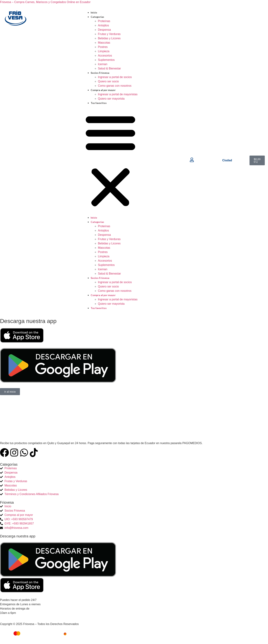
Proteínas (104, 21)
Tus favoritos (99, 103)
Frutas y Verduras (109, 34)
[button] (110, 160)
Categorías (97, 17)
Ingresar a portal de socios (115, 77)
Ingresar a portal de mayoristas (118, 94)
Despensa (104, 30)
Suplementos (106, 60)
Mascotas (104, 43)
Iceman (102, 64)
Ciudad (227, 160)
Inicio (94, 12)
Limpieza (104, 51)
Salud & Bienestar (109, 68)
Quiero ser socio (108, 81)
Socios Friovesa (100, 73)
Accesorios (105, 56)
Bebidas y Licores (109, 38)
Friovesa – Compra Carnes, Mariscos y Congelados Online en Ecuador (45, 2)
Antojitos (103, 25)
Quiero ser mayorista (111, 99)
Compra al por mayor (103, 90)
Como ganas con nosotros (115, 86)
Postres (103, 47)
